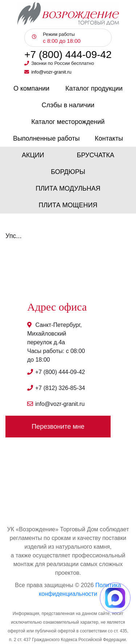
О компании (31, 88)
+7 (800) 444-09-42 (68, 55)
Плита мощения (68, 205)
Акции (33, 155)
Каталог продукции (94, 88)
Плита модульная (68, 188)
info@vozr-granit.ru (51, 72)
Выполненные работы (46, 138)
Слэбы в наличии (68, 105)
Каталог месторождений (68, 122)
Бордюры (68, 172)
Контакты (109, 138)
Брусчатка (96, 155)
